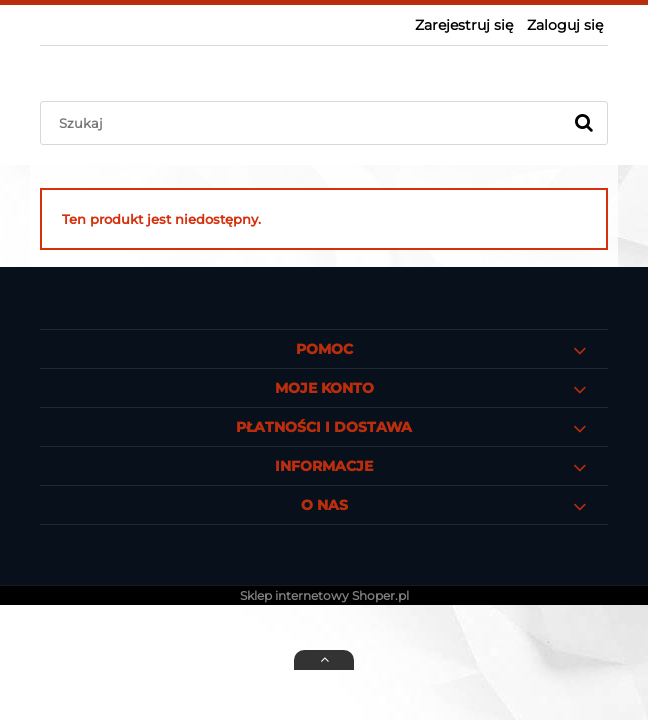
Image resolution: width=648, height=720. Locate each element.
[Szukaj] (584, 123)
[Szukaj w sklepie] (305, 123)
